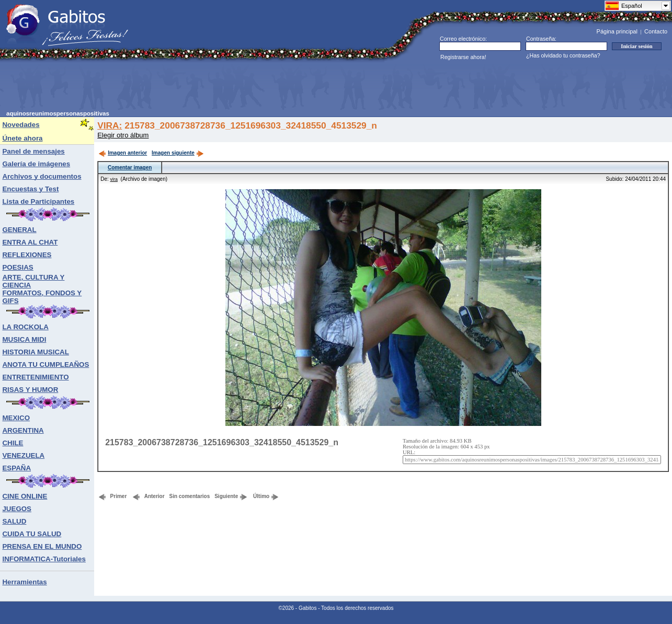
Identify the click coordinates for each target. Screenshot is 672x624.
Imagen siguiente (178, 153)
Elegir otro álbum (123, 135)
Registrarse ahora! (463, 57)
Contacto (656, 31)
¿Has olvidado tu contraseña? (563, 55)
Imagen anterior (123, 153)
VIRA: (110, 125)
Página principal (617, 31)
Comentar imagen (130, 167)
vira (114, 179)
